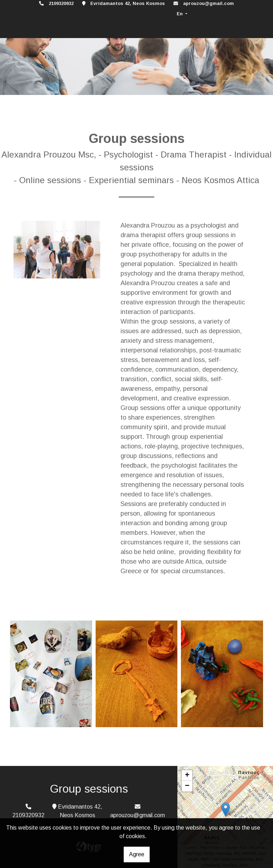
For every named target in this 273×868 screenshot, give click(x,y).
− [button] (187, 786)
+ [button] (187, 776)
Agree (137, 854)
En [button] (180, 14)
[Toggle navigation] (13, 28)
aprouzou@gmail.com (208, 3)
